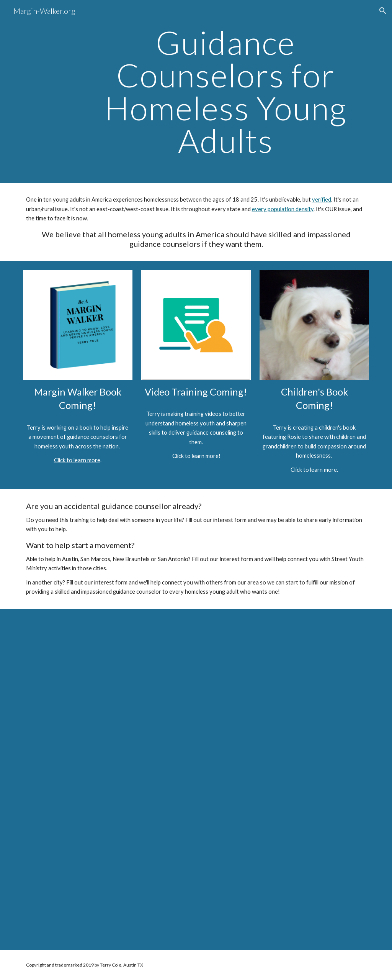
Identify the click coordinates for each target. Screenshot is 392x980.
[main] (225, 91)
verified (322, 199)
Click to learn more (77, 460)
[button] (383, 11)
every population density (283, 209)
